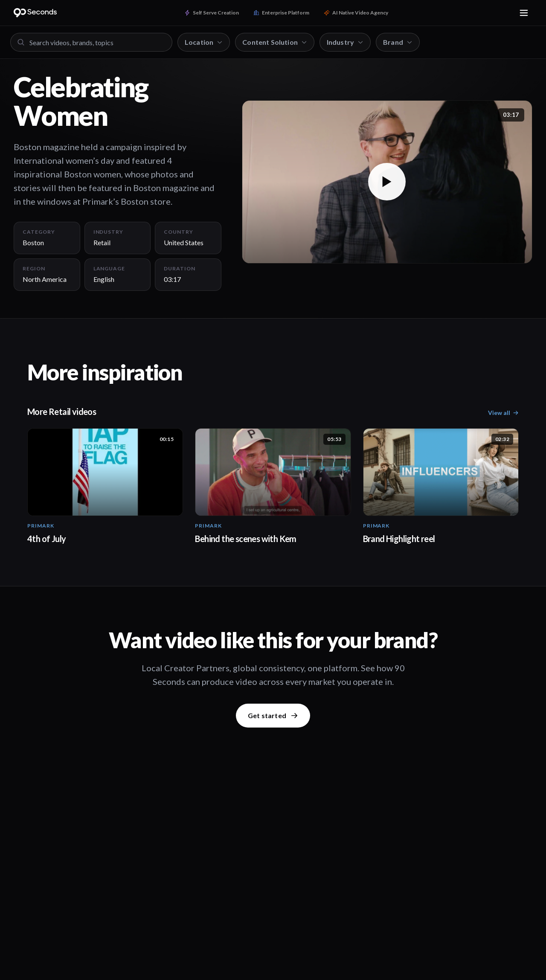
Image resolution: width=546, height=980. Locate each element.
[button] (387, 182)
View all (503, 413)
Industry (345, 42)
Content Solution (275, 42)
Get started (273, 715)
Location (204, 42)
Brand (398, 42)
